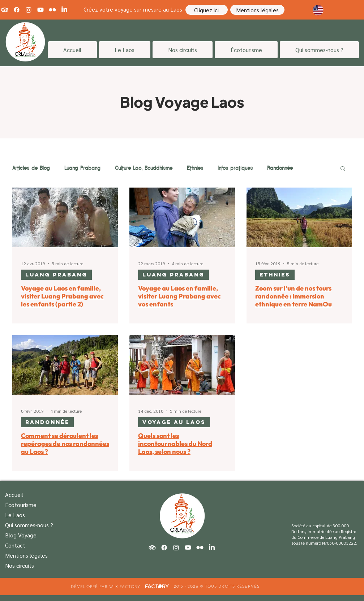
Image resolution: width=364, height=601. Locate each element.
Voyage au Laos (174, 422)
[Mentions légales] (257, 10)
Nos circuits (20, 565)
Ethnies (195, 168)
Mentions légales (26, 555)
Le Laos (15, 515)
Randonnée (280, 168)
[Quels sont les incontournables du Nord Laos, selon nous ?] (182, 365)
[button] (343, 169)
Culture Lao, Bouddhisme (144, 168)
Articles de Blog (31, 168)
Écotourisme (21, 505)
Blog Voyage (21, 535)
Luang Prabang (82, 168)
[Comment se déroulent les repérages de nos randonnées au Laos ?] (65, 365)
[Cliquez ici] (207, 10)
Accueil (14, 495)
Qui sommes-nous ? (29, 525)
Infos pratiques (235, 168)
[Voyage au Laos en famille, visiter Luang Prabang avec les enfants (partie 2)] (65, 217)
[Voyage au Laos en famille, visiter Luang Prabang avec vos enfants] (182, 217)
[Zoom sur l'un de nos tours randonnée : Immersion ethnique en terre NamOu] (299, 217)
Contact (15, 545)
